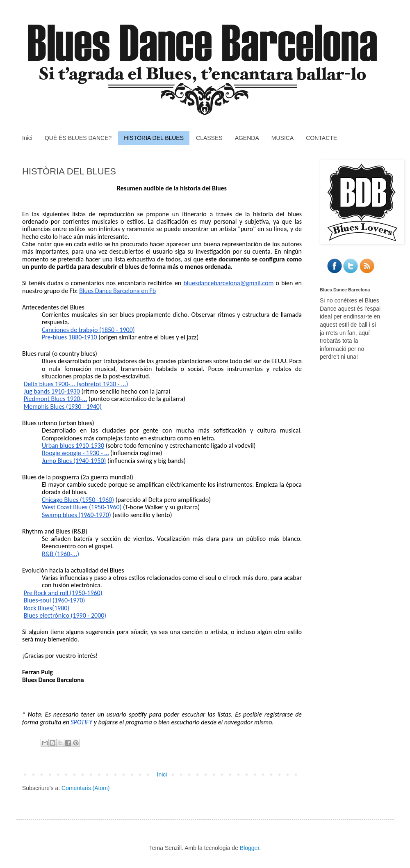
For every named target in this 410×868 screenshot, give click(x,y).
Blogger (249, 848)
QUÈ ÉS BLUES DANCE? (78, 138)
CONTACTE (321, 138)
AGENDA (247, 138)
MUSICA (282, 138)
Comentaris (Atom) (85, 788)
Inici (27, 138)
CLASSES (209, 138)
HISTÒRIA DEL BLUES (154, 138)
